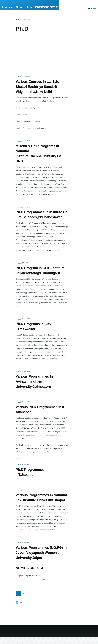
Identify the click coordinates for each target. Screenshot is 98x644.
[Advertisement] (42, 51)
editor (19, 77)
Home (18, 19)
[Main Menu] (92, 8)
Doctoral (27, 19)
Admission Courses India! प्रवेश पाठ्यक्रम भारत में (30, 7)
